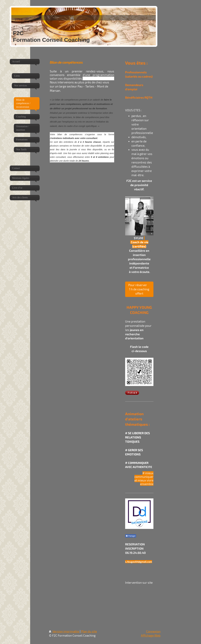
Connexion (153, 631)
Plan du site (89, 631)
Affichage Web (151, 635)
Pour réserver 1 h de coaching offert (139, 289)
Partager (131, 536)
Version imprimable (64, 631)
